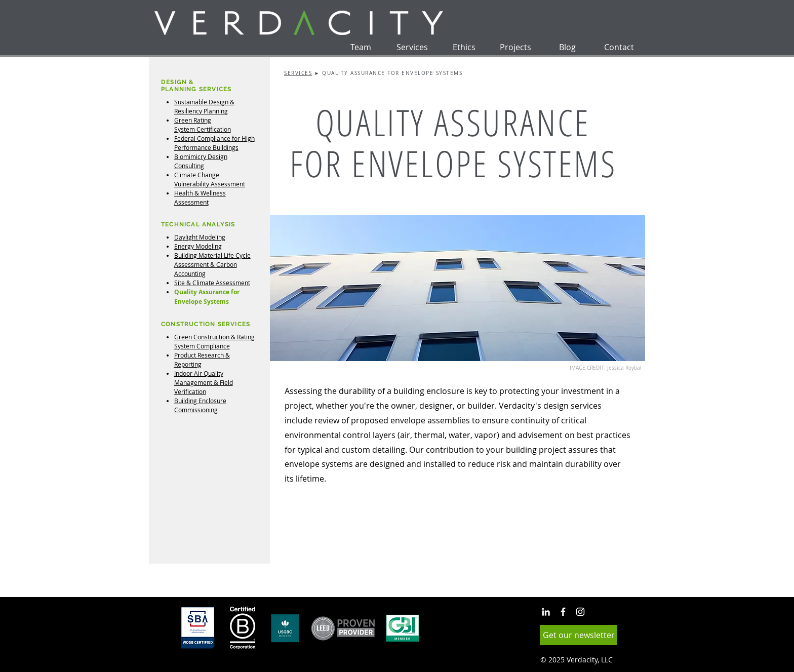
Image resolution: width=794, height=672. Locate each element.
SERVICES (298, 73)
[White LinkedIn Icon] (546, 612)
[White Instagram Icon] (580, 612)
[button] (579, 635)
